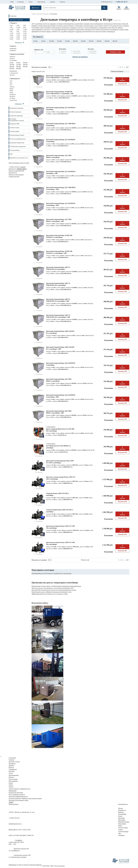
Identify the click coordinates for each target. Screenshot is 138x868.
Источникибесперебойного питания (17, 120)
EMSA (11, 91)
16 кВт (25, 35)
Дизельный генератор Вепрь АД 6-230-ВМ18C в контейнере (61, 364)
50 (43, 41)
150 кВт (19, 65)
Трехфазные (13, 50)
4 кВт (25, 25)
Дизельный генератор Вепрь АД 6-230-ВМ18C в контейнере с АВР (61, 396)
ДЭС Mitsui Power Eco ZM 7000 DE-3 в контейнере (58, 447)
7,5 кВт (25, 29)
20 (35, 41)
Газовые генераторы (15, 112)
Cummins (12, 87)
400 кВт (25, 67)
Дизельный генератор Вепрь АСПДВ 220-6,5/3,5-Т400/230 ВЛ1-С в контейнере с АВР (60, 93)
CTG (11, 85)
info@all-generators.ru (107, 2)
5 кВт (11, 27)
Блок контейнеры (15, 150)
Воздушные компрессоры (17, 143)
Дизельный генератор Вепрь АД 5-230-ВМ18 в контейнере (61, 109)
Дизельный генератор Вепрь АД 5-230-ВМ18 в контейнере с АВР (61, 172)
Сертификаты (13, 769)
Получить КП (122, 84)
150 (67, 41)
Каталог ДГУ (43, 574)
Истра (12, 2)
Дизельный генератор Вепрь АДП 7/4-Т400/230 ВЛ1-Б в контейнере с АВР (58, 300)
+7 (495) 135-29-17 (121, 2)
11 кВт (11, 33)
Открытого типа (52, 574)
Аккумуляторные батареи (17, 135)
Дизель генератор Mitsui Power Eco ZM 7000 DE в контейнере (60, 430)
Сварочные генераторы (16, 116)
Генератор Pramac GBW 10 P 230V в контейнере (57, 494)
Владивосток (122, 810)
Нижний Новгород (124, 822)
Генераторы (13, 16)
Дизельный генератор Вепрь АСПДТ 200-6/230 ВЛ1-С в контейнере (59, 236)
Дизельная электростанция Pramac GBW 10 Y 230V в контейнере (61, 478)
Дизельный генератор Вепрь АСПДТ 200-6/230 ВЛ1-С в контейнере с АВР (59, 252)
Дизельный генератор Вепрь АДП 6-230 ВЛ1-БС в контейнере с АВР (60, 348)
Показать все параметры (80, 57)
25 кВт (25, 39)
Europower (12, 96)
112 (127, 67)
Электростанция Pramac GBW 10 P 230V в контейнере (60, 511)
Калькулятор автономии (16, 793)
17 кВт (11, 37)
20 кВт (11, 39)
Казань (120, 816)
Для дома (12, 75)
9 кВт (18, 31)
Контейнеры (35, 574)
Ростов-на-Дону (123, 828)
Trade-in (11, 787)
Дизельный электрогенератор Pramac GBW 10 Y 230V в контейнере (60, 462)
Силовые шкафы (15, 131)
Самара (120, 830)
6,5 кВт (12, 29)
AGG (11, 81)
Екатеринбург (122, 814)
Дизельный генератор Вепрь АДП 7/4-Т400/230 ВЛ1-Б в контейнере (58, 268)
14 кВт (11, 35)
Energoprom (13, 95)
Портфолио (12, 764)
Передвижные (13, 71)
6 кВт (25, 27)
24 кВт (18, 39)
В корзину (122, 80)
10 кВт (25, 31)
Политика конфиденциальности (18, 797)
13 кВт (25, 33)
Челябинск (121, 835)
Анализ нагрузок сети (19, 789)
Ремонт (11, 783)
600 (115, 41)
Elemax (12, 89)
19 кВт (25, 37)
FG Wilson (12, 98)
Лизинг (11, 785)
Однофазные (13, 48)
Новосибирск (122, 824)
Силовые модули (15, 128)
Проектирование (14, 775)
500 (107, 41)
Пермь (120, 826)
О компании (20, 2)
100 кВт (25, 63)
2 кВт (11, 25)
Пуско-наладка (13, 779)
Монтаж (11, 777)
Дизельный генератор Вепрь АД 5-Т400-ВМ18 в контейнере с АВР (61, 188)
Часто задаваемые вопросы (17, 795)
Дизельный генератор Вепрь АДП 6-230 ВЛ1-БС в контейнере (60, 332)
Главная (34, 14)
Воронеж (121, 812)
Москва (120, 808)
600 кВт (19, 69)
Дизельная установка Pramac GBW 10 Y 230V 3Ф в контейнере (61, 527)
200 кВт (25, 65)
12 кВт (18, 33)
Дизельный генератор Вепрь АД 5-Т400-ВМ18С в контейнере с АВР (59, 220)
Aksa (11, 83)
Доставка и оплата (14, 762)
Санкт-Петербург (123, 832)
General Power (13, 100)
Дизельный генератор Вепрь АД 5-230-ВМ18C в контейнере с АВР (61, 204)
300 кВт (19, 67)
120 (59, 41)
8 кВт (11, 31)
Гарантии (12, 760)
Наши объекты (41, 2)
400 (99, 41)
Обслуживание (13, 781)
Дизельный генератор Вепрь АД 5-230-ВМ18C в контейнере (61, 141)
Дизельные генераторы (16, 20)
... (124, 67)
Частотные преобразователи (18, 139)
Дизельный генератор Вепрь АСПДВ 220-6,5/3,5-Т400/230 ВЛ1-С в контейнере (59, 77)
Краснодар (121, 818)
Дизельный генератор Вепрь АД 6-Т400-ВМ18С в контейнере (59, 380)
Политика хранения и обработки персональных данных (25, 799)
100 (52, 41)
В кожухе (12, 58)
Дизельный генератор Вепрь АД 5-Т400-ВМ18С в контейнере (59, 156)
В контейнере (13, 60)
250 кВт (12, 67)
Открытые (12, 56)
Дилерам (53, 2)
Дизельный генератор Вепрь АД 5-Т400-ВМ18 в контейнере (61, 125)
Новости (11, 768)
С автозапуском (14, 73)
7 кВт (18, 29)
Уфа (119, 833)
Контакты (62, 2)
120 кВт (12, 65)
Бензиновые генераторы (17, 108)
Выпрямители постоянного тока (19, 158)
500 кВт (12, 69)
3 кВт (18, 25)
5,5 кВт (18, 27)
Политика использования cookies (19, 800)
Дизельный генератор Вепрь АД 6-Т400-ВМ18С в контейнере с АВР (59, 412)
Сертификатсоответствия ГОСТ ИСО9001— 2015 (16, 842)
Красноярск (122, 820)
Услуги (31, 2)
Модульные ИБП (15, 124)
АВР (11, 154)
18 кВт (18, 37)
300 (91, 41)
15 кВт (18, 35)
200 (75, 41)
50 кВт (18, 63)
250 (83, 41)
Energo (11, 93)
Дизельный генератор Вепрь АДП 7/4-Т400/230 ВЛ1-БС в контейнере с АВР (58, 316)
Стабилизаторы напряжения (18, 146)
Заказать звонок (22, 169)
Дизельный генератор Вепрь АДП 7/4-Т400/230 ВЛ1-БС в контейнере (58, 284)
